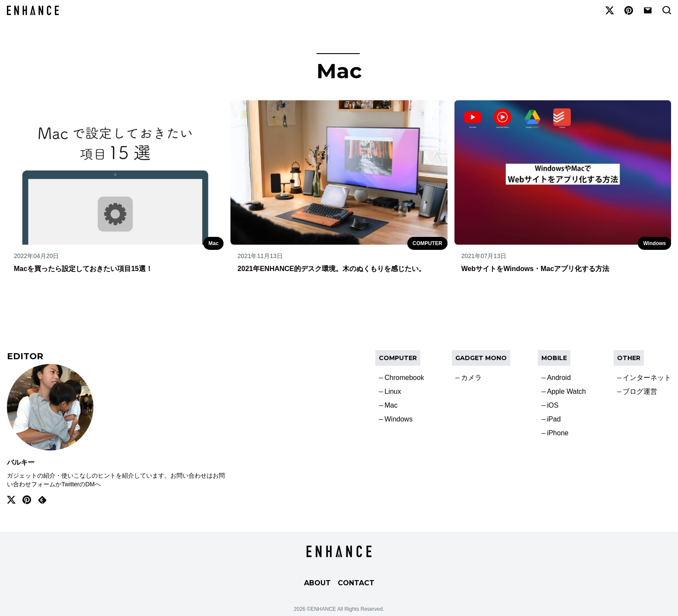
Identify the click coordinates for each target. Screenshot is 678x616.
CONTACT (356, 583)
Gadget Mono (481, 358)
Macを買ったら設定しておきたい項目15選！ (83, 269)
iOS (553, 405)
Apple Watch (566, 391)
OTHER (629, 358)
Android (559, 378)
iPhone (558, 433)
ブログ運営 (640, 391)
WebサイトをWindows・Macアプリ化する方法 (536, 269)
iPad (554, 419)
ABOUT (317, 583)
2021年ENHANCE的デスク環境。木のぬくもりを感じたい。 (331, 269)
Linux (393, 391)
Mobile (554, 358)
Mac (213, 243)
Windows (654, 243)
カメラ (471, 378)
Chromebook (404, 378)
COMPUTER (427, 243)
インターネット (647, 378)
